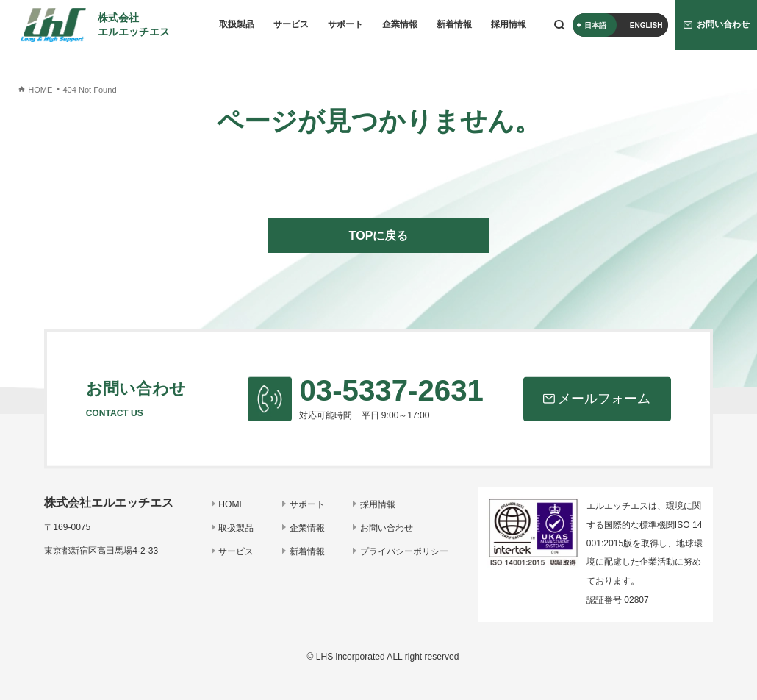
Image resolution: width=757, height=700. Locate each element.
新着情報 (454, 24)
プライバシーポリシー (404, 551)
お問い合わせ (387, 528)
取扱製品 (237, 24)
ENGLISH (646, 25)
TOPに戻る (379, 235)
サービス (291, 24)
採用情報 (509, 24)
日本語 (595, 25)
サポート (345, 24)
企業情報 (400, 24)
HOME (232, 504)
